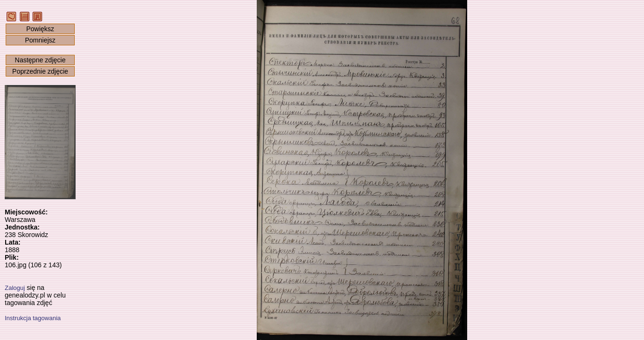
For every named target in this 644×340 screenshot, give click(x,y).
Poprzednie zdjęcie (40, 71)
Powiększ (40, 29)
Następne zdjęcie (40, 60)
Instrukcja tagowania (33, 318)
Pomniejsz (40, 40)
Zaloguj (15, 288)
